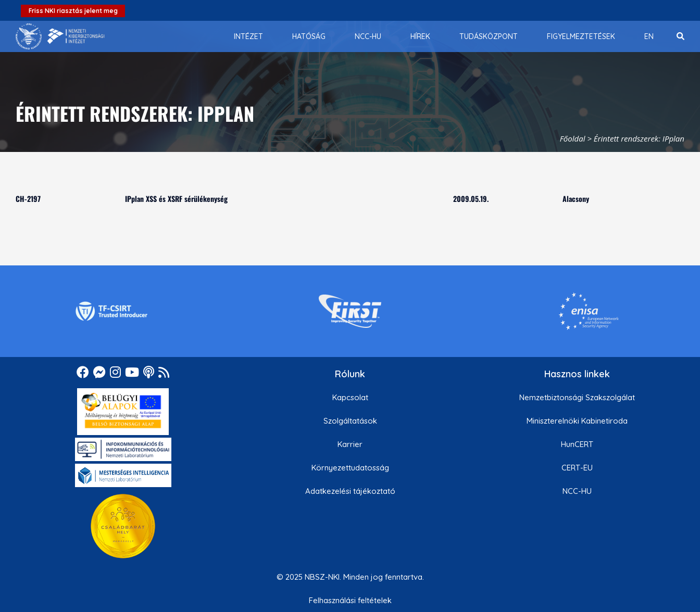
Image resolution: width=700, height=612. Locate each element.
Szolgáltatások (350, 421)
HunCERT (577, 444)
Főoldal (573, 138)
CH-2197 (28, 199)
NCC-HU (577, 491)
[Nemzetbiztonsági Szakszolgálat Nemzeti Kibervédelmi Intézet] (60, 36)
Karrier (350, 444)
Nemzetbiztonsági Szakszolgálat (577, 397)
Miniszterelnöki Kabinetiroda (577, 421)
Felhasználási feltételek (350, 600)
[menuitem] (248, 36)
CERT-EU (577, 468)
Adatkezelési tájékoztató (350, 491)
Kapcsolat (350, 397)
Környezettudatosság (350, 468)
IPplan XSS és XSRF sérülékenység (176, 199)
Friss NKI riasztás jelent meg (73, 11)
